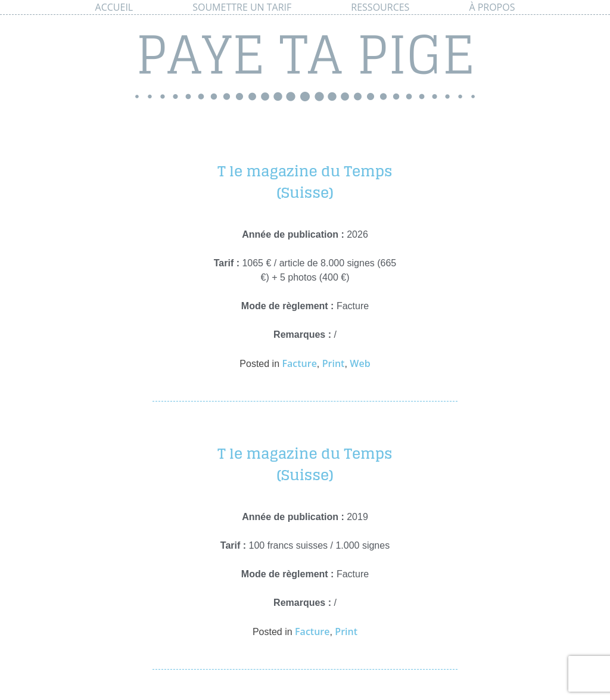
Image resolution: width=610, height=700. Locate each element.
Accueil (114, 7)
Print (334, 363)
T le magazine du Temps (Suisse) (305, 182)
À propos (492, 7)
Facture (299, 363)
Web (360, 363)
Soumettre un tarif (242, 7)
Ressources (380, 7)
